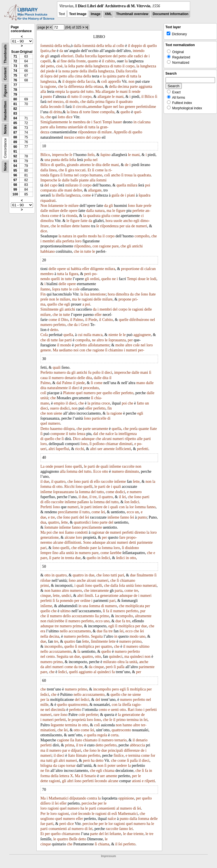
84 (15, 118)
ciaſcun (150, 269)
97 (15, 180)
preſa (134, 429)
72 (15, 61)
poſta (88, 160)
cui (80, 335)
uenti (115, 710)
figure (107, 107)
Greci (85, 325)
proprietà (79, 720)
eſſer (86, 269)
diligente (97, 269)
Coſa (44, 335)
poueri (59, 466)
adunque (88, 439)
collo (120, 46)
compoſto (142, 236)
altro (100, 340)
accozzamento (83, 616)
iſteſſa (93, 71)
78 (15, 90)
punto (48, 97)
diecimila (58, 710)
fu (90, 372)
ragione (50, 87)
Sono (87, 542)
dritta (58, 112)
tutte (88, 251)
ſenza (81, 434)
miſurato (72, 185)
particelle (99, 418)
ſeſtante (115, 834)
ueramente (100, 429)
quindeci (116, 657)
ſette (136, 482)
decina (54, 636)
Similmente (50, 309)
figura (110, 102)
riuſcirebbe (56, 621)
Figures (5, 90)
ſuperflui (62, 449)
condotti (81, 532)
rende (136, 92)
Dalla (79, 56)
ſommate (51, 527)
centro (80, 137)
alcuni (107, 439)
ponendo (67, 601)
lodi (153, 279)
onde (49, 466)
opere (73, 211)
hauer (118, 122)
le (117, 92)
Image (96, 14)
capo (54, 185)
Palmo (78, 320)
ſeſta (72, 66)
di (144, 46)
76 (15, 80)
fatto (140, 403)
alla (71, 76)
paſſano (83, 502)
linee (95, 112)
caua (44, 378)
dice (69, 117)
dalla (78, 46)
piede (50, 71)
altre (129, 345)
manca (97, 335)
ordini (95, 279)
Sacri (97, 122)
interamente (100, 591)
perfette (138, 211)
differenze (132, 750)
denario (70, 378)
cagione (63, 740)
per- (141, 350)
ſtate (139, 206)
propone (125, 299)
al (114, 46)
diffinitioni (73, 542)
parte (80, 66)
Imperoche (49, 180)
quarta (75, 92)
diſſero (46, 803)
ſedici (135, 502)
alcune (70, 537)
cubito (110, 61)
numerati (150, 586)
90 (15, 147)
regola (102, 735)
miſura (132, 185)
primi (45, 586)
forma (68, 175)
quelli (55, 279)
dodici (65, 408)
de (42, 56)
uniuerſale (76, 127)
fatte (84, 221)
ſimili (89, 596)
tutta (134, 76)
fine (64, 61)
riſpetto (130, 439)
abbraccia (138, 745)
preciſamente (68, 512)
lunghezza (101, 66)
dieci (108, 372)
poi (148, 185)
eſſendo (83, 548)
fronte (81, 61)
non (132, 81)
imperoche (60, 155)
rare (56, 715)
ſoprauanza (117, 340)
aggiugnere (142, 335)
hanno (85, 226)
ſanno (123, 829)
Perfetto (47, 372)
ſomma (61, 127)
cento (50, 657)
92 (15, 156)
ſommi (101, 180)
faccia (90, 81)
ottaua (98, 87)
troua (128, 175)
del (115, 56)
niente (113, 335)
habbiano (48, 251)
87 (15, 133)
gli (47, 56)
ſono (132, 206)
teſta (66, 46)
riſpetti (150, 781)
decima (123, 87)
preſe (148, 206)
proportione (130, 269)
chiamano (128, 580)
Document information (171, 14)
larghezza (73, 195)
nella (44, 636)
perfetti (143, 449)
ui (68, 269)
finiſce (119, 755)
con (95, 246)
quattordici (82, 522)
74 (15, 71)
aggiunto (86, 672)
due (46, 482)
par (65, 750)
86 (15, 128)
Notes (5, 129)
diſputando (78, 798)
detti (133, 542)
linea (74, 112)
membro (47, 274)
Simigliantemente (54, 122)
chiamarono (71, 834)
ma (109, 211)
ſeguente (57, 725)
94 (15, 166)
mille (45, 705)
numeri (141, 226)
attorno (85, 165)
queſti (73, 672)
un (147, 403)
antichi (137, 246)
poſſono (99, 444)
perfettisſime (146, 107)
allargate (108, 92)
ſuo (121, 107)
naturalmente (57, 388)
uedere (122, 766)
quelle (124, 320)
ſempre (46, 553)
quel (79, 393)
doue (142, 279)
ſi (130, 92)
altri (52, 449)
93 (15, 161)
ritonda (72, 216)
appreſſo (114, 81)
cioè (59, 66)
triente (138, 834)
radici (138, 56)
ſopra (49, 76)
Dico (76, 439)
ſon (127, 502)
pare (115, 246)
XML (108, 14)
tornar (71, 766)
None (5, 167)
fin (110, 408)
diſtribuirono (139, 320)
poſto (96, 372)
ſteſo (91, 155)
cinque (46, 596)
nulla (88, 335)
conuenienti (106, 808)
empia (60, 92)
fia (106, 631)
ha (100, 236)
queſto (125, 112)
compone (57, 434)
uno (106, 621)
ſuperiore (105, 56)
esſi (114, 814)
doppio (137, 46)
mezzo (58, 102)
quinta (111, 76)
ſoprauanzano (64, 492)
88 (15, 137)
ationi (136, 781)
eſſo (97, 482)
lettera (64, 776)
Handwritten (5, 111)
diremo (140, 532)
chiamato (90, 740)
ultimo (66, 611)
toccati (80, 170)
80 (15, 99)
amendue (95, 107)
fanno (151, 507)
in (135, 122)
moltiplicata (135, 606)
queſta (91, 735)
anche (81, 580)
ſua (87, 294)
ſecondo (55, 107)
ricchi (80, 449)
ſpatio (45, 51)
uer (100, 449)
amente (109, 449)
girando (73, 165)
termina (133, 720)
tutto (118, 66)
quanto (93, 61)
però (88, 274)
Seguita (97, 636)
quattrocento (78, 705)
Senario (90, 776)
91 (15, 152)
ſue (61, 340)
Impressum (108, 856)
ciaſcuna (144, 122)
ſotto (62, 117)
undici (66, 596)
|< (48, 27)
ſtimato (82, 755)
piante (84, 180)
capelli (46, 61)
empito (59, 403)
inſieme (115, 466)
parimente (145, 542)
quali (56, 367)
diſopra (69, 429)
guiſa (115, 195)
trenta (70, 558)
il (129, 46)
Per (43, 814)
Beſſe (73, 839)
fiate (153, 429)
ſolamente (56, 206)
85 (15, 123)
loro (78, 241)
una (47, 160)
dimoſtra (47, 221)
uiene (58, 413)
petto (122, 56)
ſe (71, 155)
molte (120, 345)
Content (5, 74)
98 (15, 185)
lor (132, 507)
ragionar (98, 532)
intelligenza (128, 434)
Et (89, 170)
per (122, 226)
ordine (85, 601)
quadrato (126, 102)
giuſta (106, 216)
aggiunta (145, 87)
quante (144, 429)
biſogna (46, 766)
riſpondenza (109, 226)
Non (44, 206)
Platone (69, 393)
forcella (91, 56)
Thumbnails (5, 54)
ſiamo (69, 532)
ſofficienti (123, 449)
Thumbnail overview (132, 14)
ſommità (47, 46)
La (43, 466)
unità (44, 398)
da (61, 51)
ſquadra (145, 195)
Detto (45, 429)
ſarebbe (116, 553)
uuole (118, 221)
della (58, 46)
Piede (93, 320)
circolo (81, 107)
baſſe (74, 180)
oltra (121, 662)
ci (142, 216)
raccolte (128, 466)
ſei (124, 497)
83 (15, 113)
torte (87, 112)
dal (59, 383)
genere (130, 107)
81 (15, 104)
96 (15, 175)
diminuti (126, 444)
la (126, 61)
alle (130, 56)
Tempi (107, 122)
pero (115, 689)
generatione (50, 537)
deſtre (78, 190)
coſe (76, 289)
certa (115, 735)
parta (119, 591)
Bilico (149, 97)
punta (56, 160)
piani (131, 195)
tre (95, 497)
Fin (43, 294)
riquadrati (48, 201)
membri (49, 241)
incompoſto (124, 616)
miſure (107, 132)
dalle (66, 180)
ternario (121, 740)
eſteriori (67, 56)
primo (104, 616)
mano (141, 383)
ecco (130, 512)
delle (106, 165)
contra (92, 798)
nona (66, 71)
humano (96, 175)
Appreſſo (121, 132)
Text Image (78, 14)
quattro (60, 482)
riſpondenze (87, 132)
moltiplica (126, 626)
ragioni (87, 299)
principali (115, 750)
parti (68, 340)
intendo (139, 51)
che (53, 51)
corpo (130, 66)
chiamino (116, 350)
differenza (76, 87)
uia (128, 226)
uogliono (48, 819)
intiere (98, 507)
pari (44, 548)
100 (15, 194)
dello (67, 616)
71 (15, 56)
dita (99, 165)
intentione (98, 294)
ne (114, 279)
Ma (98, 92)
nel (50, 102)
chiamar (112, 444)
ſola (122, 586)
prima (100, 102)
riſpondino (82, 246)
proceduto (91, 388)
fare (122, 537)
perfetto (60, 325)
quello (152, 46)
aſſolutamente (98, 345)
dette (76, 226)
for (153, 755)
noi (76, 350)
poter (111, 766)
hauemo (56, 429)
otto (105, 471)
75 (15, 75)
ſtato (79, 740)
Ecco (97, 471)
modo (74, 102)
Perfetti (46, 507)
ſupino (105, 155)
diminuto (132, 471)
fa (57, 601)
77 (15, 85)
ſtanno (45, 289)
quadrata (144, 175)
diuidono (132, 548)
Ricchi (69, 487)
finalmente (145, 575)
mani (124, 92)
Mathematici (59, 798)
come (100, 170)
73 (15, 66)
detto (54, 330)
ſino (55, 553)
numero (47, 325)
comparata (49, 190)
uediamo (66, 350)
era (43, 631)
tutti (114, 575)
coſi (104, 81)
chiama (109, 771)
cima (78, 76)
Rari (131, 710)
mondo (66, 345)
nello (64, 631)
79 (15, 94)
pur (143, 611)
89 (15, 142)
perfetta (68, 241)
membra (79, 122)
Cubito (107, 320)
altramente (143, 616)
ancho (116, 175)
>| (87, 27)
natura (100, 211)
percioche (89, 803)
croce (106, 403)
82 (15, 109)
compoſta (107, 112)
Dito (65, 320)
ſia (97, 616)
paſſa (121, 667)
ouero (55, 408)
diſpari (76, 750)
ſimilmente (99, 641)
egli (136, 221)
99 (15, 190)
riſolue (46, 580)
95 (15, 171)
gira (71, 170)
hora (109, 221)
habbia (76, 269)
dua (43, 522)
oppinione (126, 798)
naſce (110, 434)
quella (121, 185)
